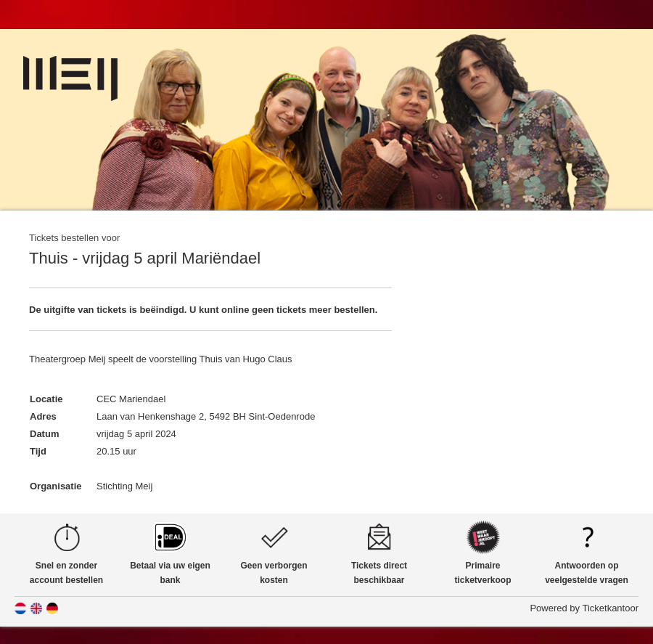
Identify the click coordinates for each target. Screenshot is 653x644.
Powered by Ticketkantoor (584, 608)
